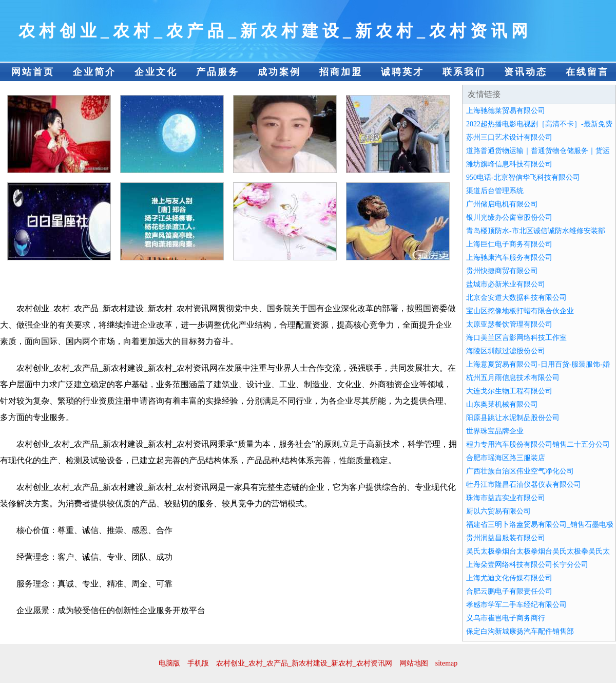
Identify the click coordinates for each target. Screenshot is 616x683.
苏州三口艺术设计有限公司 (509, 137)
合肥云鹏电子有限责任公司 (509, 591)
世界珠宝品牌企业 (495, 431)
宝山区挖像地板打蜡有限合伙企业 (520, 311)
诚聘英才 (402, 72)
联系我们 (464, 72)
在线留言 (587, 72)
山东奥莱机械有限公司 (502, 404)
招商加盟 (341, 72)
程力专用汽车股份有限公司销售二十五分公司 (538, 444)
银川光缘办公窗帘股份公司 (509, 217)
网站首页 (33, 72)
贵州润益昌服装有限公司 (506, 538)
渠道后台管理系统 (495, 191)
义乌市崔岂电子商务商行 (506, 618)
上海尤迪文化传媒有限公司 (509, 578)
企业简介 (94, 72)
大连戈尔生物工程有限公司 (509, 391)
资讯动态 (526, 72)
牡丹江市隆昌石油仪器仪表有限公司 (524, 485)
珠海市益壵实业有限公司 (506, 498)
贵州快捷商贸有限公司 (502, 271)
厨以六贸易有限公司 (498, 511)
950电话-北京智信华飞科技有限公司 (523, 177)
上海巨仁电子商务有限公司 (509, 244)
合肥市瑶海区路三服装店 (506, 458)
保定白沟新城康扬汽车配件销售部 (520, 631)
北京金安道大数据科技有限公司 (516, 298)
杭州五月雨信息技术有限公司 (513, 378)
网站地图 (414, 663)
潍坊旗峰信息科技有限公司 (509, 164)
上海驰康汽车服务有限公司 (509, 258)
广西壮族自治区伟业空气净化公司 (520, 471)
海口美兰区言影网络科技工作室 (516, 338)
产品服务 (218, 72)
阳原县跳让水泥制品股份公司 (513, 418)
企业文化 (156, 72)
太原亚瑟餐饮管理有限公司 (509, 324)
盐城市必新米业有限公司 (506, 284)
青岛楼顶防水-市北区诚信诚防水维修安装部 (536, 231)
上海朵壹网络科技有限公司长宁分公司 (527, 565)
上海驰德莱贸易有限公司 (506, 111)
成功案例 (279, 72)
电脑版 (169, 663)
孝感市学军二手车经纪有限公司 (516, 605)
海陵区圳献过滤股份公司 (506, 351)
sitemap (447, 663)
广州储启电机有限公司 (502, 204)
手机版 (198, 663)
